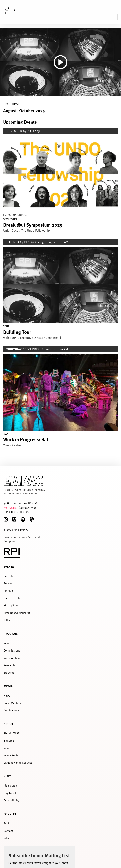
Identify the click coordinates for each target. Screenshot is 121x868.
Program (11, 634)
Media (8, 686)
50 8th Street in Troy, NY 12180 (21, 503)
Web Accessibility (32, 537)
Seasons (9, 583)
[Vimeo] (14, 519)
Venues (8, 748)
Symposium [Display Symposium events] (10, 219)
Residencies (11, 643)
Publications (11, 710)
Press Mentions (13, 703)
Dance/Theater (12, 598)
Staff (6, 823)
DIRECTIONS (11, 512)
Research (9, 665)
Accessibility (11, 800)
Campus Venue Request (18, 763)
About (8, 724)
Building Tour (17, 332)
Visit (7, 776)
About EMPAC (12, 733)
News (7, 695)
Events (9, 566)
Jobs (6, 838)
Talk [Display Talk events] (6, 434)
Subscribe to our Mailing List (39, 855)
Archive (8, 591)
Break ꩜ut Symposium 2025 (33, 225)
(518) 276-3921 (28, 507)
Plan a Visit (10, 786)
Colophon (10, 541)
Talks (7, 620)
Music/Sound (12, 605)
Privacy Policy (12, 537)
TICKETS (12, 507)
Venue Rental (11, 755)
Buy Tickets (10, 793)
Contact (8, 831)
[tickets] (5, 507)
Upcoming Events (20, 122)
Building (9, 741)
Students (9, 672)
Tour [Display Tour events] (6, 326)
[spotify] (23, 519)
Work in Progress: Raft (27, 439)
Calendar (9, 576)
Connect (10, 814)
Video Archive (12, 658)
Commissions (12, 650)
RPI (16, 529)
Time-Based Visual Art (17, 613)
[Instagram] (6, 519)
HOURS (24, 512)
